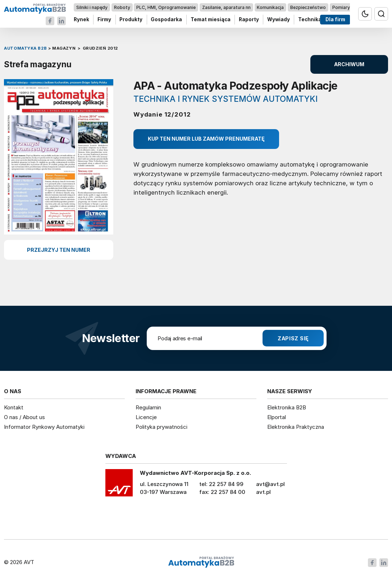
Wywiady (279, 19)
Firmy (104, 19)
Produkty (131, 19)
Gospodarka (167, 19)
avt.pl (263, 492)
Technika (310, 19)
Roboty (122, 7)
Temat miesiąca (211, 19)
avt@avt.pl (270, 484)
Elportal (277, 417)
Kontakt (14, 407)
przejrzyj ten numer (59, 250)
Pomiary (341, 7)
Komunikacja (271, 7)
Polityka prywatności (161, 427)
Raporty (249, 19)
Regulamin (148, 407)
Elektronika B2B (287, 407)
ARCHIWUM (349, 64)
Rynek (81, 19)
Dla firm (335, 19)
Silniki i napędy (92, 7)
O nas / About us (24, 417)
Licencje (146, 417)
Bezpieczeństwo (308, 7)
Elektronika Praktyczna (296, 427)
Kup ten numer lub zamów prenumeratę (206, 139)
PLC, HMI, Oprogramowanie (166, 7)
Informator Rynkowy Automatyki (44, 427)
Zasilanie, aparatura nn (226, 7)
